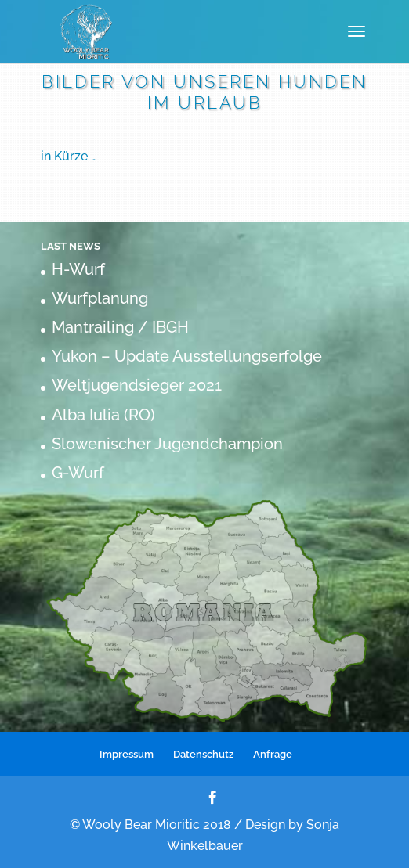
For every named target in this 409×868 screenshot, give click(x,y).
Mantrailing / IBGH (120, 327)
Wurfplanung (100, 298)
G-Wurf (78, 473)
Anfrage (273, 754)
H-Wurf (78, 269)
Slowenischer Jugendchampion (167, 444)
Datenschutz (203, 754)
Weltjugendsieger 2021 (137, 385)
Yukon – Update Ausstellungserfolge (187, 356)
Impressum (127, 754)
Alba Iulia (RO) (103, 415)
